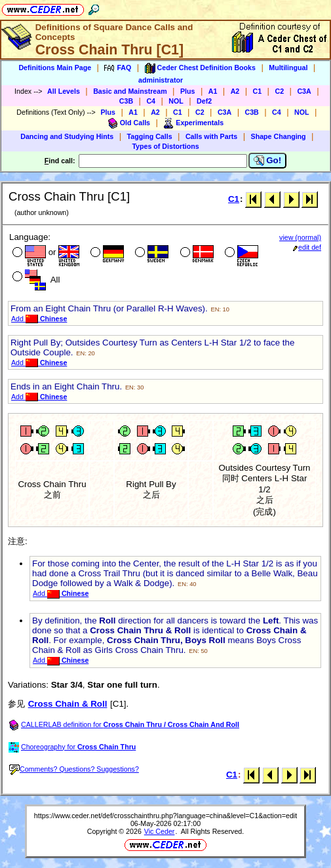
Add (39, 319)
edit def (307, 247)
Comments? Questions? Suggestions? (74, 769)
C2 (279, 91)
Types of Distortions (165, 146)
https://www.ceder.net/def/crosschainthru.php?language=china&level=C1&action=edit (165, 816)
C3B (126, 101)
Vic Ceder (160, 831)
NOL (176, 101)
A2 (235, 91)
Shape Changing (279, 136)
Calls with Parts (211, 136)
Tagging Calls (150, 136)
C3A (304, 91)
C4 (151, 101)
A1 (213, 91)
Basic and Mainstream (130, 91)
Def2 (204, 101)
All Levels (64, 91)
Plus (188, 91)
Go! (268, 161)
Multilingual (288, 68)
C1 (258, 91)
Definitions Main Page (55, 68)
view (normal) (300, 237)
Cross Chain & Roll (68, 704)
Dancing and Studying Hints (67, 136)
